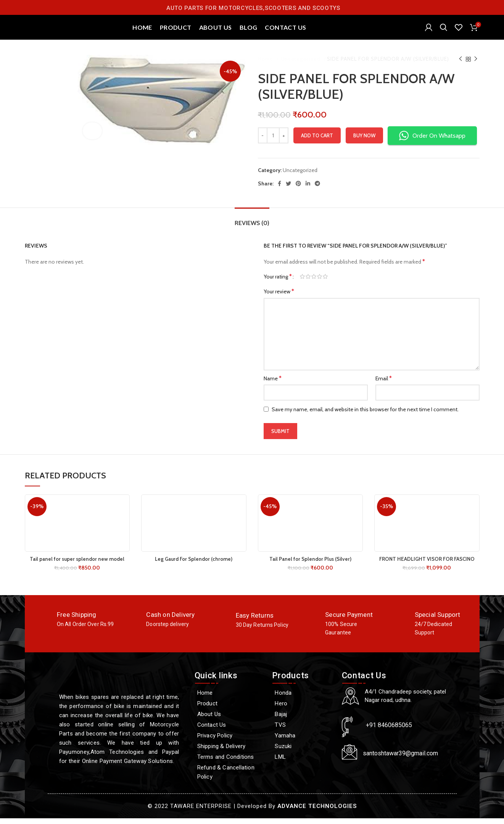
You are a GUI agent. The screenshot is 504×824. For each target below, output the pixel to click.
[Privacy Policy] (230, 741)
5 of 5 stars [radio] (325, 283)
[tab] (252, 225)
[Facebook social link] (279, 189)
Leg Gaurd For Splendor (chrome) (194, 565)
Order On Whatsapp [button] (432, 142)
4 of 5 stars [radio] (320, 283)
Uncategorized (301, 65)
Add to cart (317, 141)
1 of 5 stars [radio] (302, 283)
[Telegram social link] (317, 189)
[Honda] (303, 698)
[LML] (303, 763)
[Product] (230, 709)
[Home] (230, 698)
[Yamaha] (303, 741)
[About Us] (230, 720)
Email (384, 384)
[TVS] (303, 731)
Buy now (364, 141)
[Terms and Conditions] (230, 763)
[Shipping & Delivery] (230, 752)
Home (266, 65)
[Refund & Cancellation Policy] (230, 778)
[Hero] (303, 709)
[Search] (444, 31)
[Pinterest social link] (298, 189)
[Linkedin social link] (308, 189)
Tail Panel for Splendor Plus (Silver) (310, 565)
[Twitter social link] (288, 189)
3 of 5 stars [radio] (314, 283)
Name (273, 384)
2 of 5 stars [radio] (308, 283)
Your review (279, 297)
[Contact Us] (230, 731)
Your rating (278, 283)
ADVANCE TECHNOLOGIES (317, 812)
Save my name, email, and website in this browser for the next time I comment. (365, 415)
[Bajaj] (303, 720)
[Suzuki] (303, 752)
